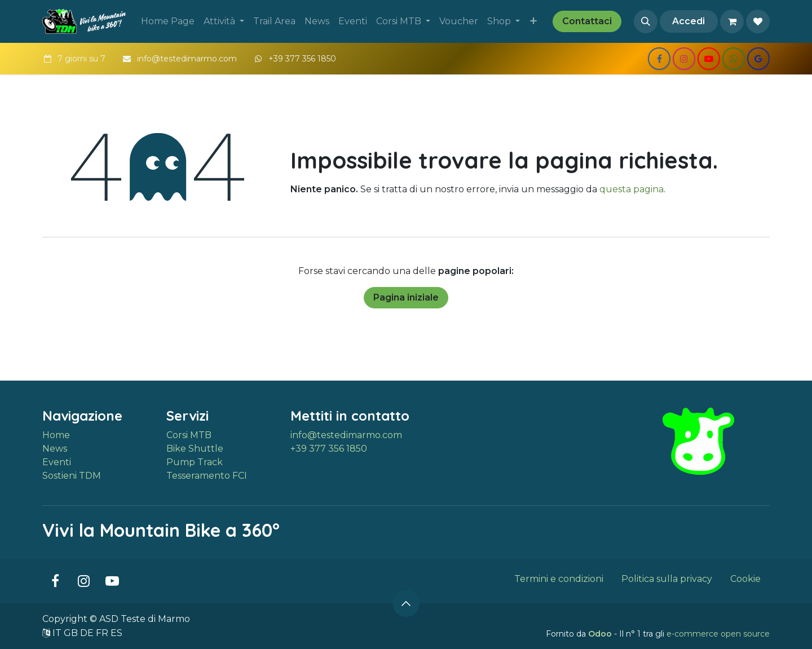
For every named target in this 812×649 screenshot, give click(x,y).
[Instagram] (684, 59)
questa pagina (632, 189)
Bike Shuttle (195, 449)
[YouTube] (709, 59)
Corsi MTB (189, 435)
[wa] (734, 59)
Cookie (745, 579)
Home (56, 435)
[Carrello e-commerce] (732, 21)
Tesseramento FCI (207, 476)
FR (103, 633)
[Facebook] (659, 59)
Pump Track (195, 462)
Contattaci (587, 21)
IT (58, 633)
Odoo (601, 634)
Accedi (689, 21)
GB (72, 633)
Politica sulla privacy (667, 579)
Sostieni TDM (72, 476)
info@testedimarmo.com (346, 435)
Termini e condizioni (559, 579)
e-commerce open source (718, 634)
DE (88, 633)
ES (116, 633)
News (55, 449)
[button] (646, 21)
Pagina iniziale (406, 297)
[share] (758, 59)
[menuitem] (168, 21)
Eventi (57, 462)
